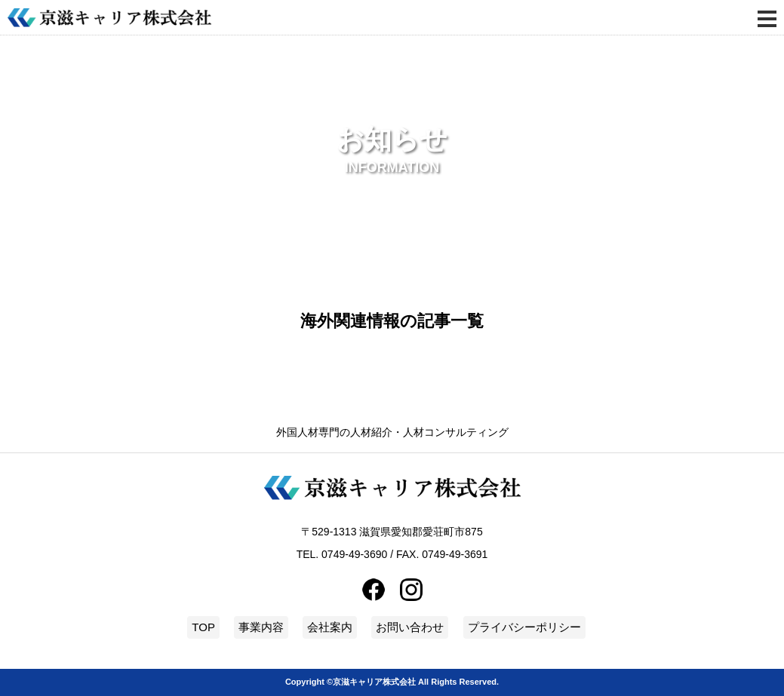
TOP (203, 627)
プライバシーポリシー (524, 627)
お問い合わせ (410, 627)
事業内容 (261, 627)
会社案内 (330, 627)
